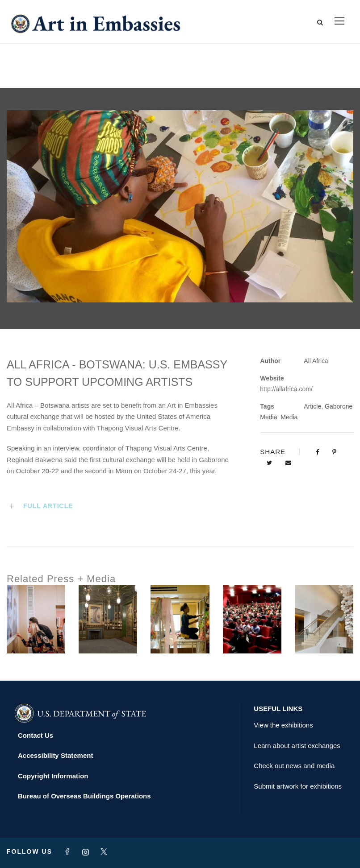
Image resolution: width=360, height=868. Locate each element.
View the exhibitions (283, 725)
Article (312, 406)
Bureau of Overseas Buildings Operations (84, 796)
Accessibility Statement (55, 755)
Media (289, 417)
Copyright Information (53, 776)
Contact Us (36, 735)
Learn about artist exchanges (297, 746)
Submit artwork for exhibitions (298, 786)
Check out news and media (294, 766)
